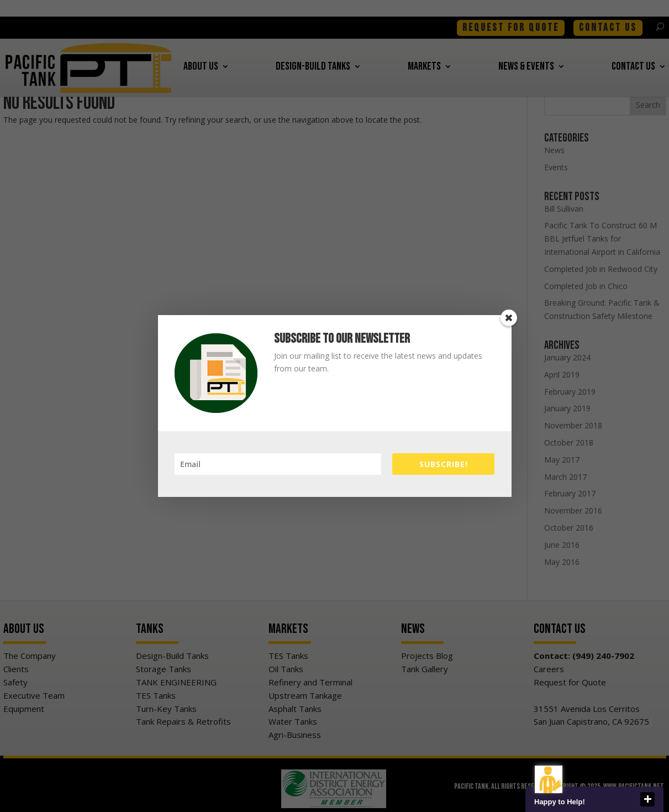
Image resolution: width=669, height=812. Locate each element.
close (647, 799)
